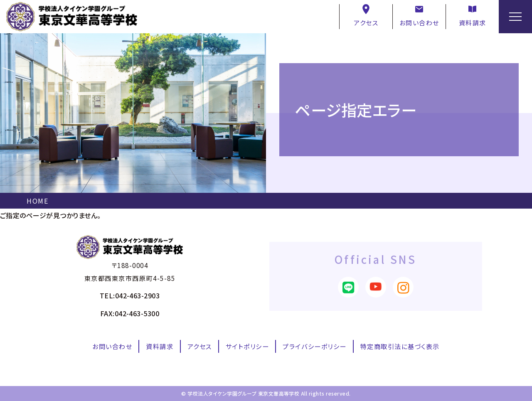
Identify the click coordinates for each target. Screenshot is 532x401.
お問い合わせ (419, 16)
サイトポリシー (248, 346)
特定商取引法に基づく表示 (400, 346)
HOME (37, 201)
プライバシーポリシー (314, 346)
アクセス (366, 16)
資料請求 (473, 16)
